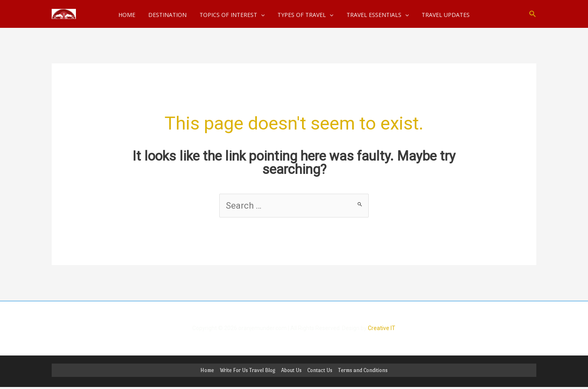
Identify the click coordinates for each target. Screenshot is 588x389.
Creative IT (382, 328)
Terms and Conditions (363, 370)
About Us (291, 370)
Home (207, 370)
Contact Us (320, 370)
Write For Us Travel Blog (248, 370)
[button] (533, 14)
